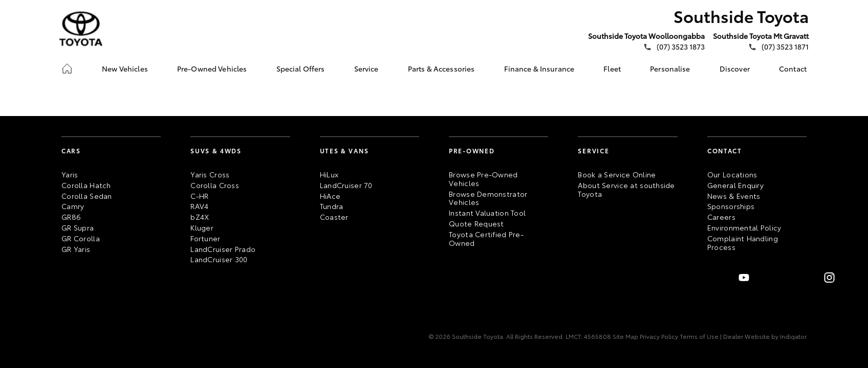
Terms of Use (698, 336)
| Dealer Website (744, 336)
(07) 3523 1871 (785, 47)
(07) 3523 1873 (681, 47)
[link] (67, 68)
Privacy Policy (658, 336)
